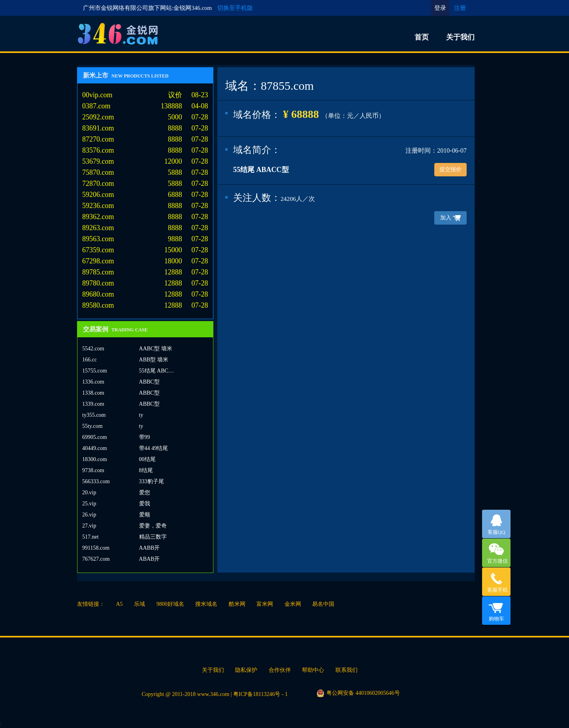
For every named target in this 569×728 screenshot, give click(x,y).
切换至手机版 (235, 8)
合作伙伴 (280, 670)
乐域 (139, 604)
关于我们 (460, 37)
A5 (120, 604)
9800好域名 (170, 604)
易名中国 (323, 604)
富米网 (265, 604)
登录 (440, 8)
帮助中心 (313, 670)
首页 (422, 37)
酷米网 (237, 604)
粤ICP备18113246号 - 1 (260, 694)
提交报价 (450, 169)
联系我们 (347, 670)
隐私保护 (246, 670)
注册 (460, 8)
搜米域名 (206, 604)
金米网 (293, 604)
